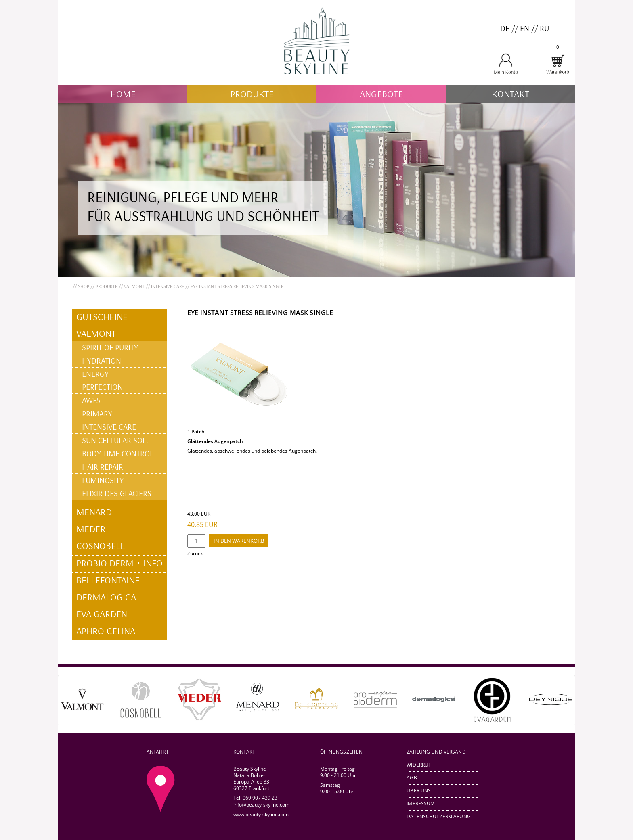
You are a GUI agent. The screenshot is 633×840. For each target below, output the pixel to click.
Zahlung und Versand (436, 752)
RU (544, 28)
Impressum (421, 803)
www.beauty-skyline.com (261, 814)
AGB (412, 778)
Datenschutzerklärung (439, 816)
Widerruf (419, 765)
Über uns (419, 791)
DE (505, 28)
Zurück (195, 553)
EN (525, 28)
